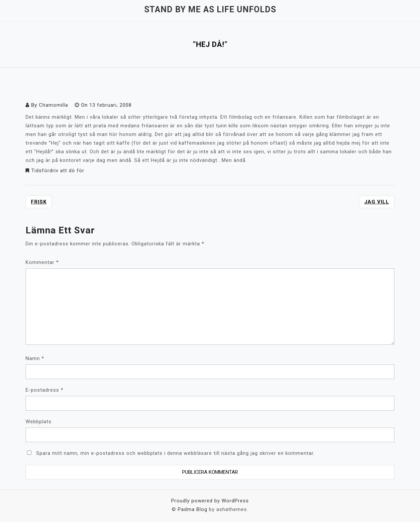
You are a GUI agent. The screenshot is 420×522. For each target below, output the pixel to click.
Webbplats (39, 422)
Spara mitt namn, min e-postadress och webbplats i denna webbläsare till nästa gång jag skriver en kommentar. (175, 453)
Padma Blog (193, 509)
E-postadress (45, 390)
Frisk (39, 202)
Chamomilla (53, 105)
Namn (35, 358)
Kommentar (42, 262)
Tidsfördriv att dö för (58, 171)
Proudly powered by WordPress (210, 501)
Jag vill (377, 202)
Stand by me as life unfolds (210, 9)
